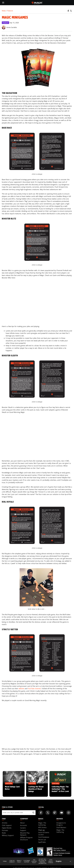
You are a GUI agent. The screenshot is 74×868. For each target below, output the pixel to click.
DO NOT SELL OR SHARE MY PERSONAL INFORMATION (42, 861)
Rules (4, 833)
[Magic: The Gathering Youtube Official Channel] (62, 813)
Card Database (44, 837)
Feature (10, 11)
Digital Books (7, 828)
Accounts (24, 825)
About (22, 823)
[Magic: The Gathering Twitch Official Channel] (55, 813)
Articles (5, 823)
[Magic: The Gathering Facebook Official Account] (41, 813)
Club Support (7, 825)
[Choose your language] (64, 861)
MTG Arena (42, 827)
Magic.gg (41, 830)
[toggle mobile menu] (3, 3)
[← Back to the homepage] (37, 2)
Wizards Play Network (25, 834)
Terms (5, 861)
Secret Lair (42, 840)
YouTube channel (34, 689)
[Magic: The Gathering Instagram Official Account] (69, 813)
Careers (23, 828)
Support (23, 830)
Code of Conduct (12, 861)
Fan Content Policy (34, 861)
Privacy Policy (19, 861)
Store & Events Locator (44, 834)
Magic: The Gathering (42, 824)
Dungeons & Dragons (61, 824)
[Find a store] (33, 813)
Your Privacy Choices (51, 861)
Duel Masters (61, 827)
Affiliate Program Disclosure (26, 839)
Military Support (8, 835)
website (21, 689)
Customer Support (27, 861)
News (4, 11)
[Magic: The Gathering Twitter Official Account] (48, 813)
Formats (5, 830)
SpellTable (42, 842)
